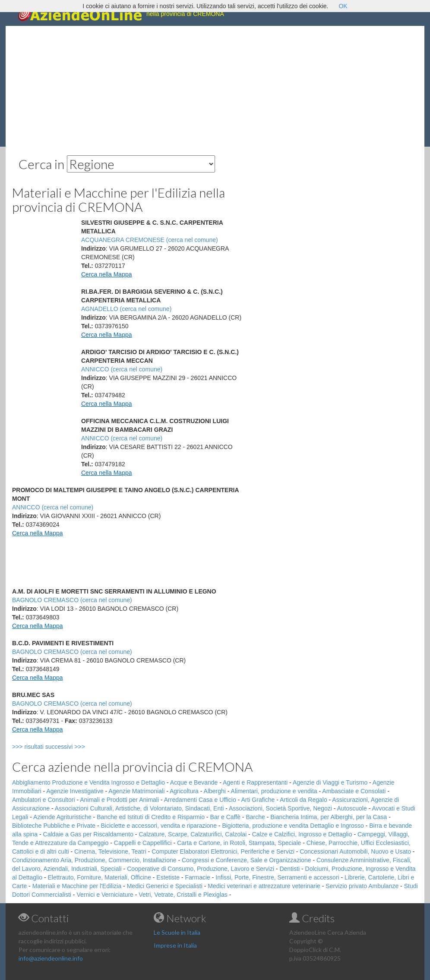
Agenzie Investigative (75, 791)
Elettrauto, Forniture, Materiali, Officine (100, 877)
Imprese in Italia (175, 945)
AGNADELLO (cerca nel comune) (126, 309)
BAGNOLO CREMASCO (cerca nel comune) (72, 600)
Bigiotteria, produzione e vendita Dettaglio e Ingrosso (293, 826)
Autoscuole (352, 808)
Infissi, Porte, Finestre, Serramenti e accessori (277, 877)
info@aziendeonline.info (51, 958)
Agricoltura (184, 791)
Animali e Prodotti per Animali (119, 800)
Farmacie (198, 877)
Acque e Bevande (194, 782)
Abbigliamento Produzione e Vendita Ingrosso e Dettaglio (89, 782)
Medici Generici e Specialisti (165, 886)
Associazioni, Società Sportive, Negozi (280, 808)
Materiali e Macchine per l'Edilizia (77, 886)
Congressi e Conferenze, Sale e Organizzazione (247, 860)
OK (343, 6)
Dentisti (289, 869)
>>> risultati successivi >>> (63, 747)
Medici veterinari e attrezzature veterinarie (264, 886)
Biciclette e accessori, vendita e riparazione (158, 826)
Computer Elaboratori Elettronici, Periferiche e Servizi (223, 851)
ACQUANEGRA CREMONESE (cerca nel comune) (150, 240)
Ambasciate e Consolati (354, 791)
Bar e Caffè (225, 817)
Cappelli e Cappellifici (143, 843)
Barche (255, 817)
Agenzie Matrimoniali (136, 791)
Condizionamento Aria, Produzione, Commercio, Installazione (94, 860)
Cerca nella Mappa (107, 274)
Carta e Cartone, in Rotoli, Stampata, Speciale (239, 843)
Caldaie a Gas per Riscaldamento (88, 834)
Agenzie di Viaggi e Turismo (330, 782)
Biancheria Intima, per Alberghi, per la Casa (329, 817)
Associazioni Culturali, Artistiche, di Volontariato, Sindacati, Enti (139, 808)
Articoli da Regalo (304, 800)
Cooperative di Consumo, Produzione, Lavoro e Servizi (201, 869)
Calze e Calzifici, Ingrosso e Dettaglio (302, 834)
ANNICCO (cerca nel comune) (122, 369)
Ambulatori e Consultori (44, 800)
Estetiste (168, 877)
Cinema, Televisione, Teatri (110, 851)
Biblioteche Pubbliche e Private (54, 826)
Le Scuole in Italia (177, 932)
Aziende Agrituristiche (62, 817)
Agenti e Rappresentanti (255, 782)
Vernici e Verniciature (105, 895)
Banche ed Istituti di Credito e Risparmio (151, 817)
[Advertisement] (215, 86)
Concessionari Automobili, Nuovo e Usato (355, 851)
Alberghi (215, 791)
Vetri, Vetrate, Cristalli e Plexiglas (183, 895)
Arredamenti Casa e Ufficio (200, 800)
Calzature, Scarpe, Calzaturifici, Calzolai (193, 834)
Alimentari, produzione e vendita (274, 791)
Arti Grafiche (258, 800)
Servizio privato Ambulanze (362, 886)
